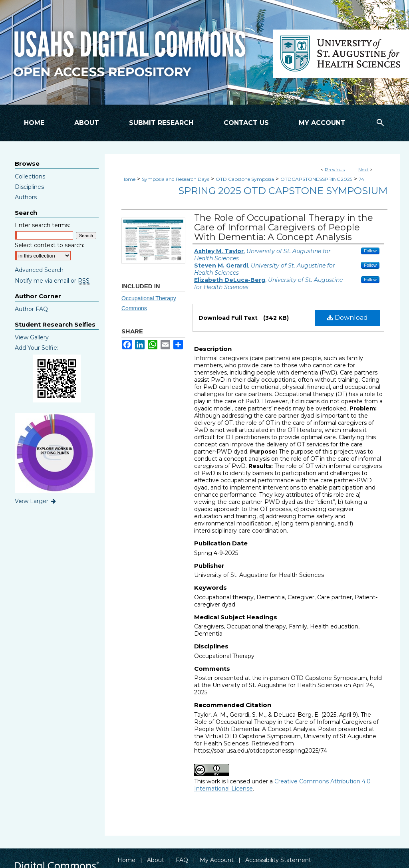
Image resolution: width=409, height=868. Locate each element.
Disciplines (29, 187)
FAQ (182, 860)
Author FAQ (31, 309)
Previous (335, 169)
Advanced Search (39, 270)
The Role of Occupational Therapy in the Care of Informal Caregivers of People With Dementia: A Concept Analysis (284, 227)
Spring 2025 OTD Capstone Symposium (283, 191)
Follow (370, 251)
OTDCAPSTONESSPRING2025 (316, 179)
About (156, 860)
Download (347, 318)
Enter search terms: (42, 225)
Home (128, 179)
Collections (30, 176)
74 (361, 179)
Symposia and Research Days (176, 179)
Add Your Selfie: (37, 348)
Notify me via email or (52, 281)
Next (363, 169)
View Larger (36, 501)
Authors (26, 197)
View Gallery (32, 337)
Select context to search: (50, 245)
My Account (217, 860)
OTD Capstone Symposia (245, 179)
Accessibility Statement (278, 860)
